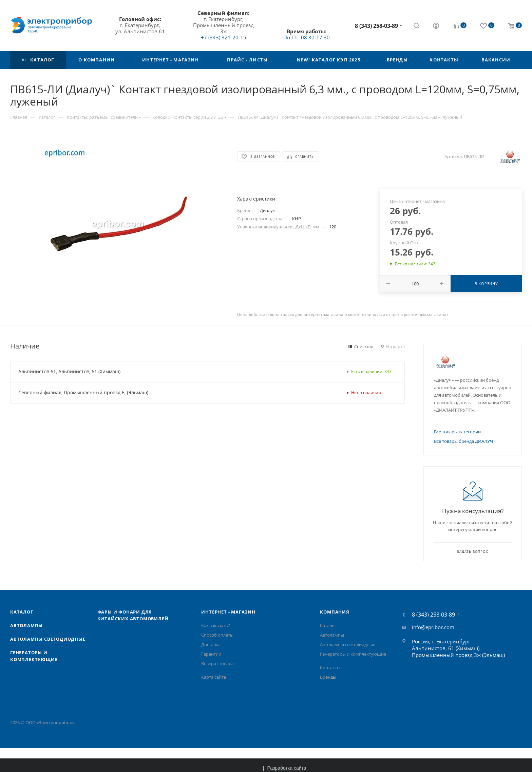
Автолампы (26, 625)
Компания (335, 612)
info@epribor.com (433, 627)
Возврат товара (217, 663)
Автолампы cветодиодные (48, 639)
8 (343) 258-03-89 (376, 26)
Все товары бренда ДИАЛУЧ (463, 441)
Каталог (22, 612)
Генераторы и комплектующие (353, 654)
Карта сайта (214, 677)
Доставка (211, 644)
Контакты (330, 667)
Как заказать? (216, 625)
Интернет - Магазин (228, 612)
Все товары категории (457, 432)
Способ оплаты (217, 635)
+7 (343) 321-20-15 (224, 37)
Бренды (328, 677)
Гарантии (211, 654)
